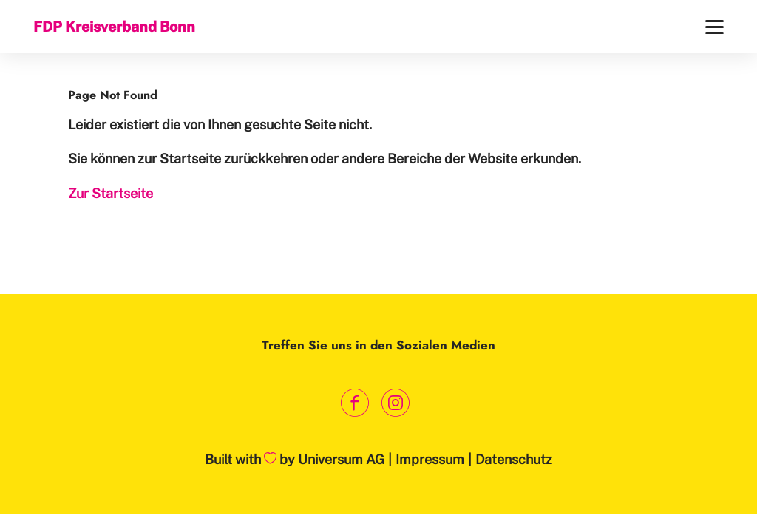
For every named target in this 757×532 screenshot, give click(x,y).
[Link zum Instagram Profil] (395, 403)
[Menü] (714, 27)
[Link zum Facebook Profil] (354, 403)
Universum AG (341, 459)
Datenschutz (514, 459)
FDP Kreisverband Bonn (114, 26)
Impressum (430, 459)
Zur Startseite (111, 193)
